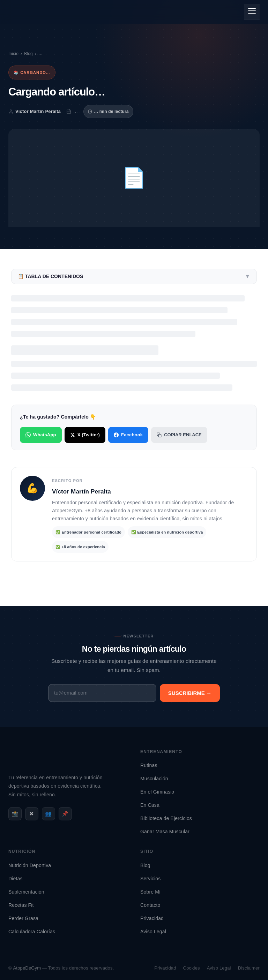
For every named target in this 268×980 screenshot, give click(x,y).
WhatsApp (41, 435)
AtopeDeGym (27, 968)
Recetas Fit (21, 905)
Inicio (13, 54)
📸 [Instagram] (15, 814)
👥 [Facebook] (48, 814)
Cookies (192, 968)
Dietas (16, 879)
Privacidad (152, 918)
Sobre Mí (150, 892)
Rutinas (149, 765)
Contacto (150, 905)
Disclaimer (249, 968)
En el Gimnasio (157, 792)
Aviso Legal (153, 932)
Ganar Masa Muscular (165, 832)
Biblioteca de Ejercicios (166, 818)
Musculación (154, 779)
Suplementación (26, 892)
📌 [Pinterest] (65, 814)
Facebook (128, 435)
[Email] (102, 693)
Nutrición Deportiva (30, 865)
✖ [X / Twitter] (32, 814)
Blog (28, 54)
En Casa (150, 805)
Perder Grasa (23, 918)
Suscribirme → (190, 693)
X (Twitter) (85, 435)
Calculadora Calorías (32, 932)
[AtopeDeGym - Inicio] (31, 768)
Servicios (150, 879)
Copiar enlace (179, 435)
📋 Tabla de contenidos (134, 276)
